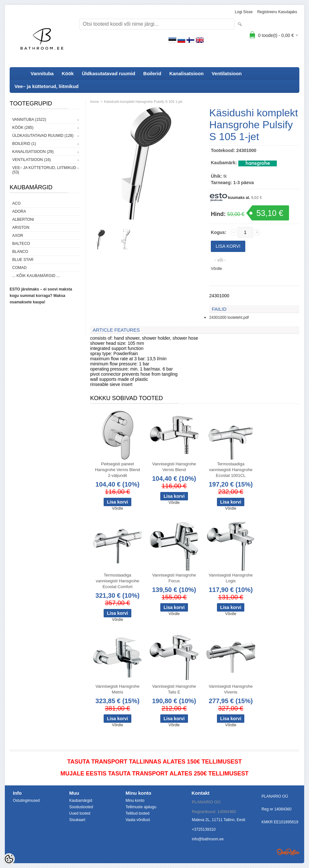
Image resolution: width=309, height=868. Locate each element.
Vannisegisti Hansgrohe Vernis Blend (174, 467)
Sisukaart (77, 820)
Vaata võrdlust (138, 820)
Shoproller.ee (288, 852)
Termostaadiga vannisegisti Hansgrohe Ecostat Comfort (117, 581)
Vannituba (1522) (29, 120)
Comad (19, 268)
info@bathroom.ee (208, 839)
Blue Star (23, 260)
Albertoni (23, 219)
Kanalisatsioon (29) (33, 152)
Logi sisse (244, 12)
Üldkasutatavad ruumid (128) (43, 136)
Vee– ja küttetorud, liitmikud (47, 86)
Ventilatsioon (227, 73)
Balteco (21, 244)
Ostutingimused (26, 801)
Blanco (20, 252)
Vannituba (42, 73)
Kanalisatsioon (187, 73)
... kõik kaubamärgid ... (36, 276)
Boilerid (152, 73)
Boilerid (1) (24, 144)
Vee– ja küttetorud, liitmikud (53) (44, 170)
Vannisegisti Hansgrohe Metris (117, 689)
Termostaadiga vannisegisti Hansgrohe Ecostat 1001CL (231, 470)
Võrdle (216, 269)
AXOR (18, 236)
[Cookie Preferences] (9, 859)
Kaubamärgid (81, 801)
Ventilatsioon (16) (32, 160)
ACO (16, 203)
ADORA (19, 211)
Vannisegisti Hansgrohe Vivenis (231, 689)
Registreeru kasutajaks (277, 12)
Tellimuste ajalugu (141, 807)
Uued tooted (80, 813)
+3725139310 (204, 829)
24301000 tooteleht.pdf (229, 318)
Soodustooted (81, 807)
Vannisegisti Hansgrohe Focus (174, 578)
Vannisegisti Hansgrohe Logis (231, 578)
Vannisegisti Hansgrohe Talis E (174, 689)
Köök (68, 73)
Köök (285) (23, 128)
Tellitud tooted (137, 813)
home (95, 102)
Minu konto (135, 801)
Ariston (21, 228)
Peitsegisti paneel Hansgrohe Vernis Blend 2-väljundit (117, 470)
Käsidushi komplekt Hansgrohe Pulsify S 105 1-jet (143, 102)
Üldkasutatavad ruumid (108, 73)
